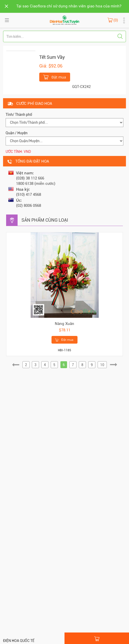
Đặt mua (55, 77)
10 (102, 365)
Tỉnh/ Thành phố (19, 115)
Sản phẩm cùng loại (45, 220)
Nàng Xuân (64, 324)
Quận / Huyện (17, 133)
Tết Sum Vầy (52, 57)
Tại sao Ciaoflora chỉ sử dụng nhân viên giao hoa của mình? (69, 6)
